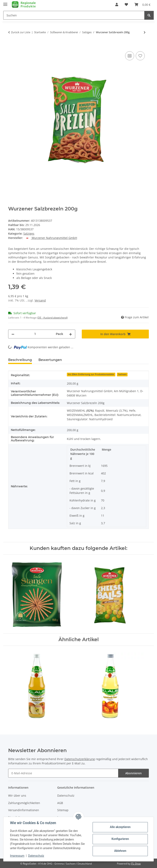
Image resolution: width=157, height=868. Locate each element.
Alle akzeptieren (120, 827)
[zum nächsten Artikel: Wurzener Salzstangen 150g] (145, 32)
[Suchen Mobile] (74, 15)
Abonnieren (133, 773)
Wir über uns (17, 795)
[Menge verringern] (13, 334)
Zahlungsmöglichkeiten (24, 803)
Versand (40, 300)
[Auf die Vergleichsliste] (130, 56)
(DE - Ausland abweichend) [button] (52, 318)
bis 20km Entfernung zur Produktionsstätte (91, 374)
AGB (60, 803)
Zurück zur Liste (21, 32)
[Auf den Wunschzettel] (140, 56)
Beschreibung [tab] (20, 360)
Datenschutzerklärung (80, 759)
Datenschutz (36, 856)
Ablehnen (120, 851)
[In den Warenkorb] (11, 46)
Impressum (17, 856)
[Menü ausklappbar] (5, 3)
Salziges (29, 234)
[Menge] (35, 334)
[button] (117, 5)
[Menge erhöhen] (71, 334)
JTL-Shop (136, 864)
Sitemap (63, 810)
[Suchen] (149, 15)
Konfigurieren (120, 839)
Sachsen (122, 374)
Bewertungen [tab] (50, 360)
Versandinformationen (24, 810)
